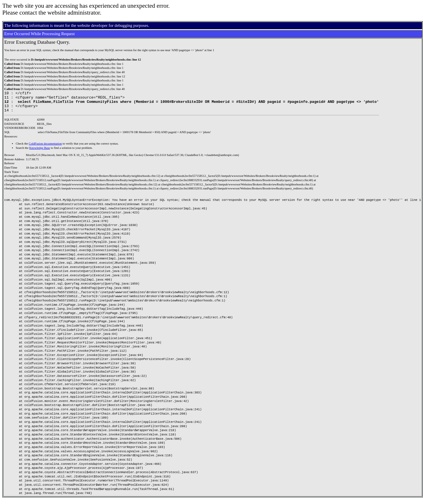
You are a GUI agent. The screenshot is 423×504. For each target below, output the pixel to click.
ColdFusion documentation (45, 148)
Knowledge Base (40, 152)
